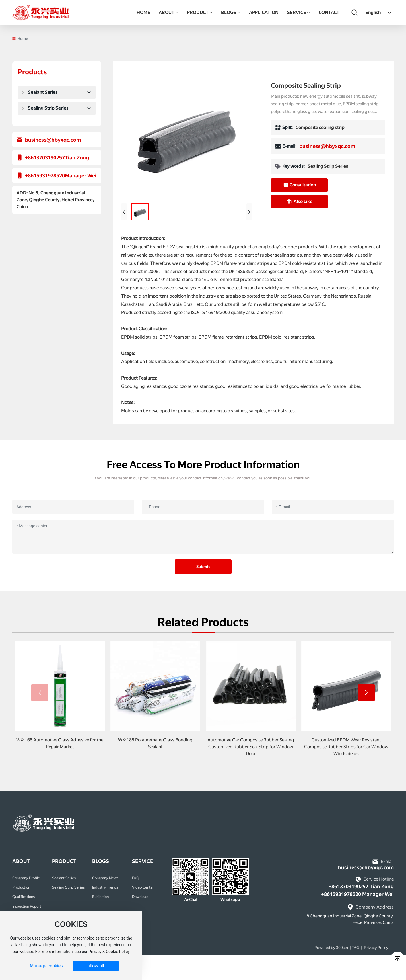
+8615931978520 (45, 176)
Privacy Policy (376, 948)
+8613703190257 (45, 158)
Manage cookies (47, 966)
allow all (96, 966)
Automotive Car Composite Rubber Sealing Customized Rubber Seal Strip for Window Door (251, 747)
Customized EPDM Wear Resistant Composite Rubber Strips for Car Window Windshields (346, 747)
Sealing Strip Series (328, 166)
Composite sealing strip (320, 127)
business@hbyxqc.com (53, 140)
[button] (366, 693)
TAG (355, 948)
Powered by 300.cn (331, 948)
